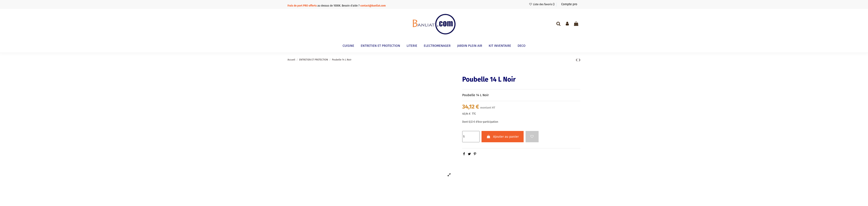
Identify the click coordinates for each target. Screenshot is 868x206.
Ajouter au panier (502, 137)
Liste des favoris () (542, 4)
